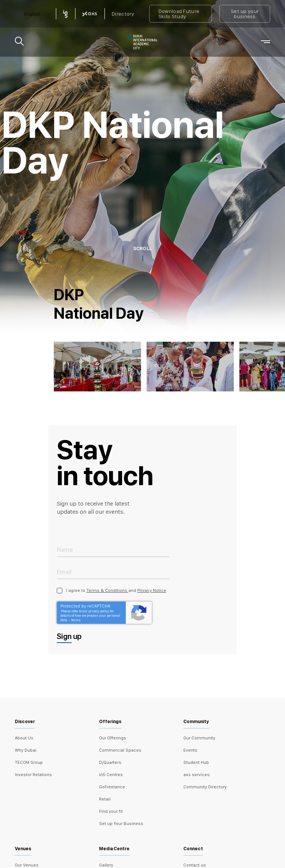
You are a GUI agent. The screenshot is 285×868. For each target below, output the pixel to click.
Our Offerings (113, 738)
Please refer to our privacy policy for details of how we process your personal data (90, 615)
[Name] (113, 549)
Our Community (199, 738)
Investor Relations (33, 775)
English (32, 14)
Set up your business (245, 14)
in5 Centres (111, 775)
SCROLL (143, 249)
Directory (123, 14)
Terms (76, 620)
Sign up (69, 637)
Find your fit (111, 811)
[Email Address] (113, 572)
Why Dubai (26, 750)
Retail (105, 799)
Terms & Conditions (107, 590)
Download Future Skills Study (179, 14)
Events (190, 750)
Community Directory (205, 787)
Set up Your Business (121, 824)
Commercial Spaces (120, 750)
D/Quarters (110, 762)
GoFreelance (112, 787)
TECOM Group (29, 762)
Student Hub (196, 762)
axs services (196, 775)
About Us (24, 738)
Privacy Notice (152, 590)
